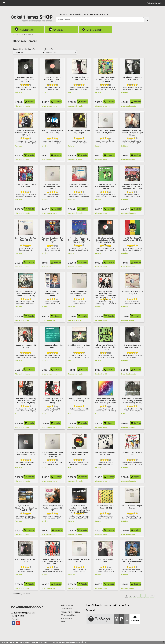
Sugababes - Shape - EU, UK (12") (53, 346)
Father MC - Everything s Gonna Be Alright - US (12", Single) (132, 133)
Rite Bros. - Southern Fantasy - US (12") (132, 346)
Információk (76, 14)
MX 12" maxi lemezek (24, 34)
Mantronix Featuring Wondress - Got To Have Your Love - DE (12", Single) (106, 401)
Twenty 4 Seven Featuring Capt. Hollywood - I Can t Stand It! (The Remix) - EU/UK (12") (106, 296)
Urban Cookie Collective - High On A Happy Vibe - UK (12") (132, 561)
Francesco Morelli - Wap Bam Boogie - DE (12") (26, 453)
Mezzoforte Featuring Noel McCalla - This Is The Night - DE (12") (79, 240)
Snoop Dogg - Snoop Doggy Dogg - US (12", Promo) (52, 79)
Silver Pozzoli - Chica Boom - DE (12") (106, 507)
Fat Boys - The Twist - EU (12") (132, 453)
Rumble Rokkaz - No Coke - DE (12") (79, 346)
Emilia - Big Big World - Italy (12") (106, 560)
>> (152, 596)
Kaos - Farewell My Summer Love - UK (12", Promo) (79, 293)
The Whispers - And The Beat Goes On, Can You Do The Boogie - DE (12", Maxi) (132, 186)
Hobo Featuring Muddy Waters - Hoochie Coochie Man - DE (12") (26, 79)
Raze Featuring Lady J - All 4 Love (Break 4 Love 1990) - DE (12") (52, 561)
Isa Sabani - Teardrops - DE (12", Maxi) (132, 78)
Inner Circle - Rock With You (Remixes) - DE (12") (132, 239)
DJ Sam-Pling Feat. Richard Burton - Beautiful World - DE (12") (26, 508)
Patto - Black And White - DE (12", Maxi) (106, 453)
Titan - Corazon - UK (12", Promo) (132, 507)
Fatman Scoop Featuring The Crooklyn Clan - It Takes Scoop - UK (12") (26, 293)
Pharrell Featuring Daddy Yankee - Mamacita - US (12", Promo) (53, 454)
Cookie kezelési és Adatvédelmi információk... (69, 642)
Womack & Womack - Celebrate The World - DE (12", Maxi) (26, 133)
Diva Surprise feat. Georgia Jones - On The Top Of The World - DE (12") (106, 241)
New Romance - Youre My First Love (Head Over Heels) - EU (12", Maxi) (26, 401)
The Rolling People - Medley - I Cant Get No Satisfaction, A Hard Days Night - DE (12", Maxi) (79, 509)
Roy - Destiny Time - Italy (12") (26, 560)
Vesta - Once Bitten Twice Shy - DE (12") (79, 132)
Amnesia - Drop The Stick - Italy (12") (132, 292)
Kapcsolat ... (16, 619)
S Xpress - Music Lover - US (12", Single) (26, 185)
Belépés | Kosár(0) (155, 3)
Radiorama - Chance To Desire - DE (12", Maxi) (79, 185)
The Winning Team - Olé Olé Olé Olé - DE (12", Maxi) (52, 401)
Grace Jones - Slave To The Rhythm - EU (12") (79, 78)
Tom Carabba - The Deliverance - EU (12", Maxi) (53, 293)
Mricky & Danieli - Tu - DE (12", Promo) (79, 400)
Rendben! (44, 642)
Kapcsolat (63, 14)
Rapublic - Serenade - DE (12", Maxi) (26, 346)
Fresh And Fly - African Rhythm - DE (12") (79, 453)
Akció (86, 14)
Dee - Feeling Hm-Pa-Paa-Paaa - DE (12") (26, 239)
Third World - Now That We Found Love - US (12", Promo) (53, 186)
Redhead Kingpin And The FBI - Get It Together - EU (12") (52, 240)
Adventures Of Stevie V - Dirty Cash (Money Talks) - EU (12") (106, 347)
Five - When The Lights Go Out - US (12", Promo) (106, 132)
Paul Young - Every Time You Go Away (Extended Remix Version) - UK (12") (132, 401)
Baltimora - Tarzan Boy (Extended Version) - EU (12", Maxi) (106, 79)
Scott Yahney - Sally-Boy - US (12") (79, 560)
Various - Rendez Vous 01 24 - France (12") (52, 132)
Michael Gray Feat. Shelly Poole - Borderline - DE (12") (53, 508)
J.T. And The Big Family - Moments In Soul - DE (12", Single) (106, 186)
